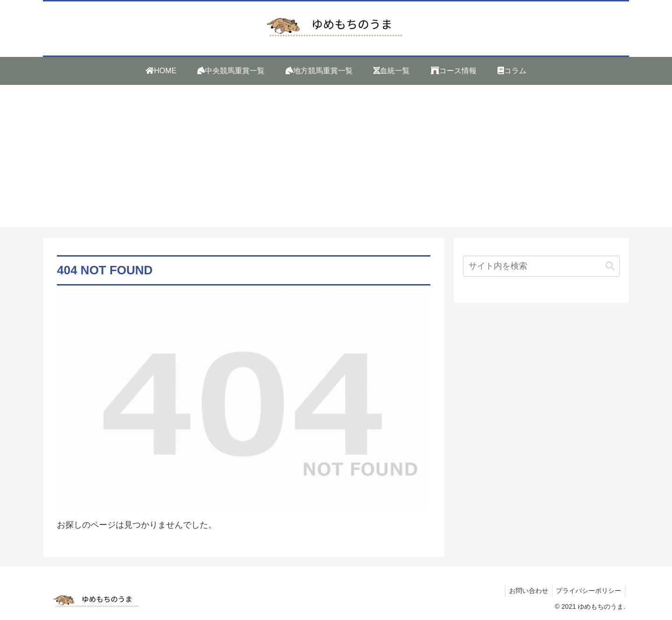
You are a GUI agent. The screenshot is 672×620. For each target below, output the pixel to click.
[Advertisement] (336, 161)
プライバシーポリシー (588, 591)
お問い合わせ (525, 591)
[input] (541, 266)
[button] (610, 266)
